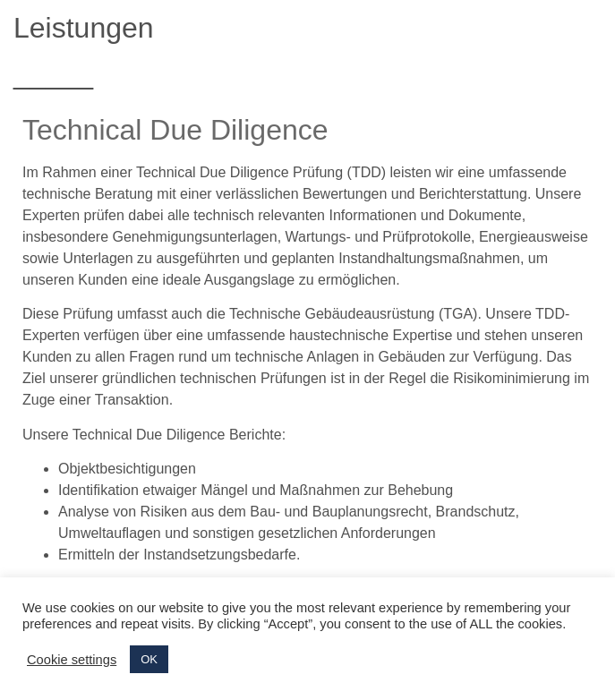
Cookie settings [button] (72, 660)
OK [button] (149, 659)
